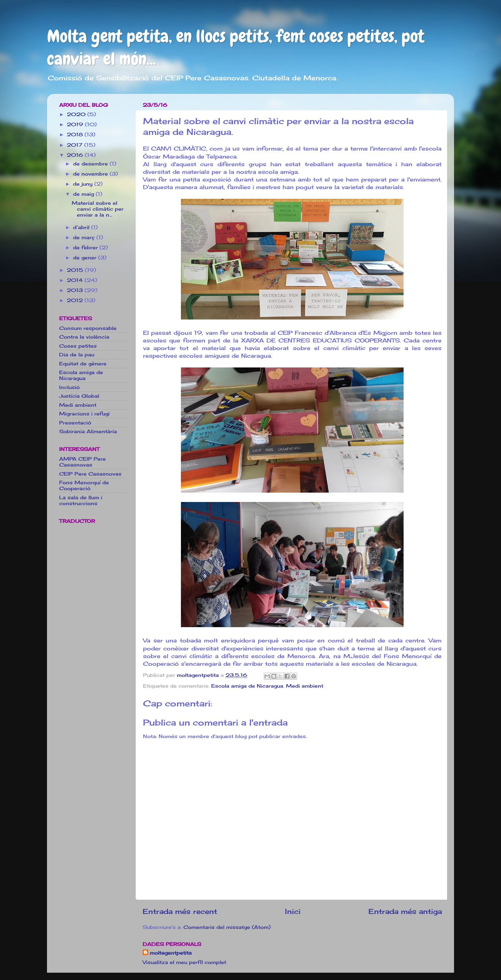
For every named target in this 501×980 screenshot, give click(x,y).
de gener (86, 257)
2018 (76, 134)
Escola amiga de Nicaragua (247, 686)
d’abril (82, 227)
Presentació (75, 423)
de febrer (86, 247)
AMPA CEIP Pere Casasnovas (82, 462)
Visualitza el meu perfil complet (184, 962)
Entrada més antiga (405, 911)
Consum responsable (88, 328)
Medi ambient (305, 686)
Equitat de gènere (83, 363)
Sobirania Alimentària (88, 431)
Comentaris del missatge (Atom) (227, 927)
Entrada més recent (180, 911)
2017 (75, 145)
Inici (293, 911)
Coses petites (78, 346)
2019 (76, 124)
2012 (76, 300)
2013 (76, 290)
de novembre (91, 174)
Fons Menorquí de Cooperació (84, 485)
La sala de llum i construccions (81, 500)
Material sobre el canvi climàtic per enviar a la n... (98, 209)
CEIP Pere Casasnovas (90, 474)
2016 (76, 155)
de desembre (91, 164)
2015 (76, 270)
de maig (84, 194)
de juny (84, 184)
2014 (76, 280)
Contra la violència (84, 337)
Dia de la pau (77, 354)
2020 (77, 114)
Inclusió (69, 387)
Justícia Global (79, 396)
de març (85, 237)
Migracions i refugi (84, 414)
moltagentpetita (171, 953)
